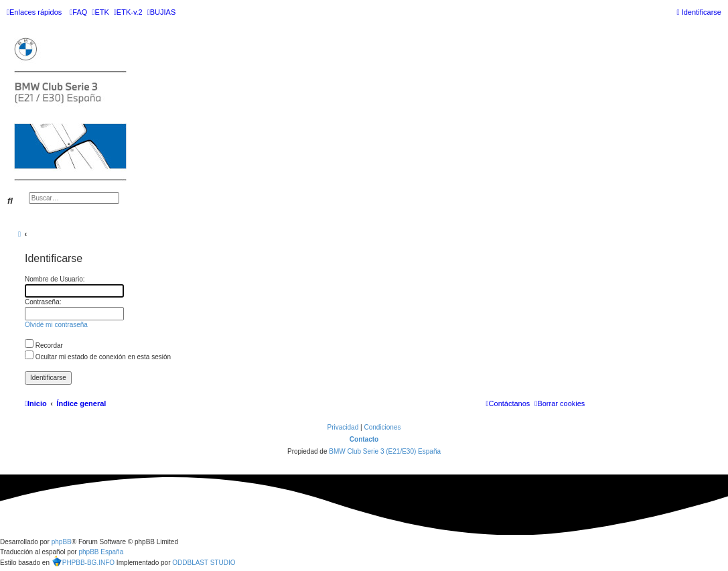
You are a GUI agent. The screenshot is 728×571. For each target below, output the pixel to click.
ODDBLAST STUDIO (204, 563)
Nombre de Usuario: (55, 279)
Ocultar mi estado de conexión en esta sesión (98, 357)
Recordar (44, 345)
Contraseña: (43, 302)
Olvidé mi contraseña (56, 325)
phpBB (62, 542)
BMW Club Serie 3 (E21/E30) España (385, 451)
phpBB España (101, 552)
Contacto (364, 439)
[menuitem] (78, 12)
